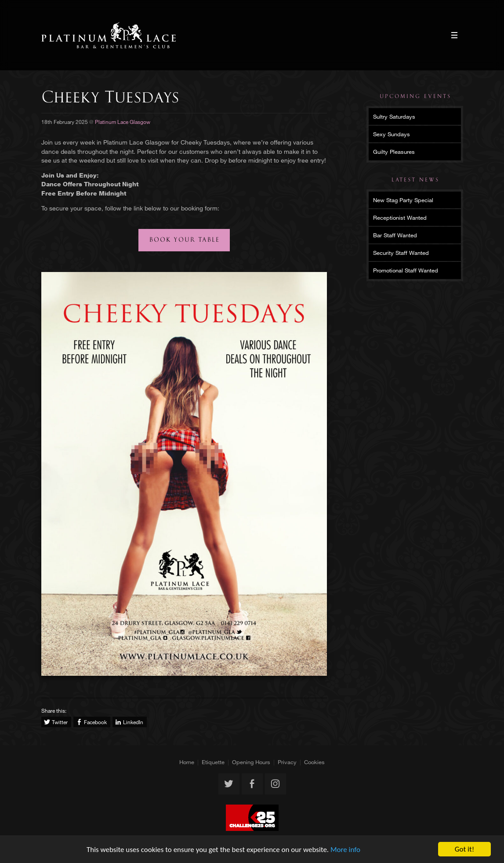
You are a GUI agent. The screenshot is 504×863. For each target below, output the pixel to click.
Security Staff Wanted (401, 253)
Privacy (287, 762)
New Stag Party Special (403, 200)
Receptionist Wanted (400, 218)
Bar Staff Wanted (395, 235)
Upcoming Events (415, 96)
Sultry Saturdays (394, 116)
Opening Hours (251, 762)
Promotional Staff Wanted (406, 270)
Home (187, 762)
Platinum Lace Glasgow (109, 35)
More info (345, 850)
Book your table (185, 240)
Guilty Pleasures (394, 152)
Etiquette (213, 762)
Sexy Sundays (392, 134)
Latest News (415, 180)
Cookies (314, 762)
